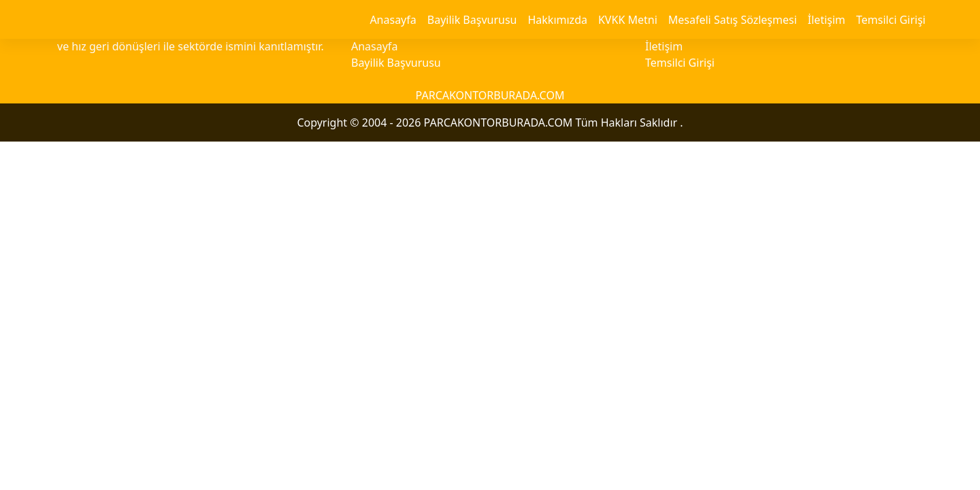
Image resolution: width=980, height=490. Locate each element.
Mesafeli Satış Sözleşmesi (733, 20)
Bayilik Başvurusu (472, 20)
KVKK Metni (628, 20)
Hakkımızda (557, 20)
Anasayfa (393, 20)
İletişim (827, 20)
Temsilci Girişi (891, 20)
